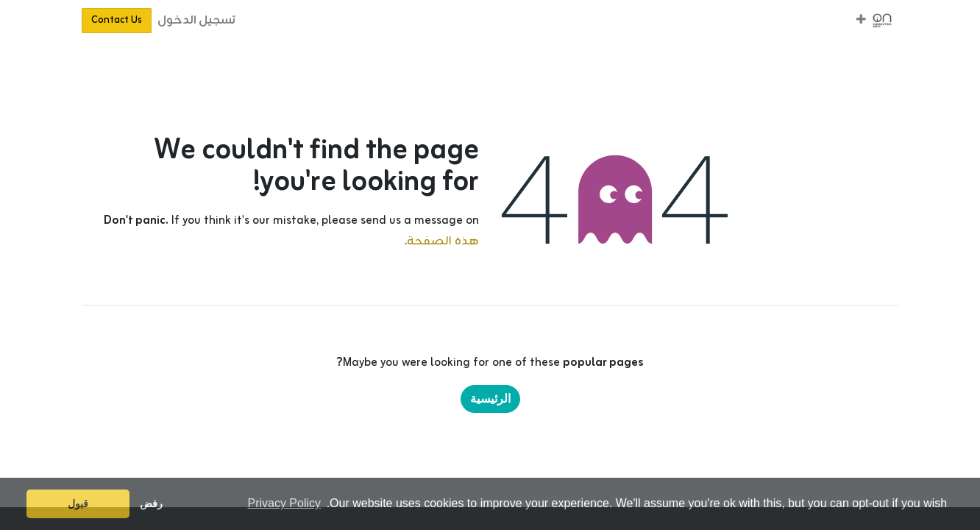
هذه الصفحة (443, 241)
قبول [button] (78, 504)
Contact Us (117, 20)
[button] (861, 21)
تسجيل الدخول (196, 21)
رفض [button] (151, 504)
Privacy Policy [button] (284, 503)
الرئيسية (490, 399)
